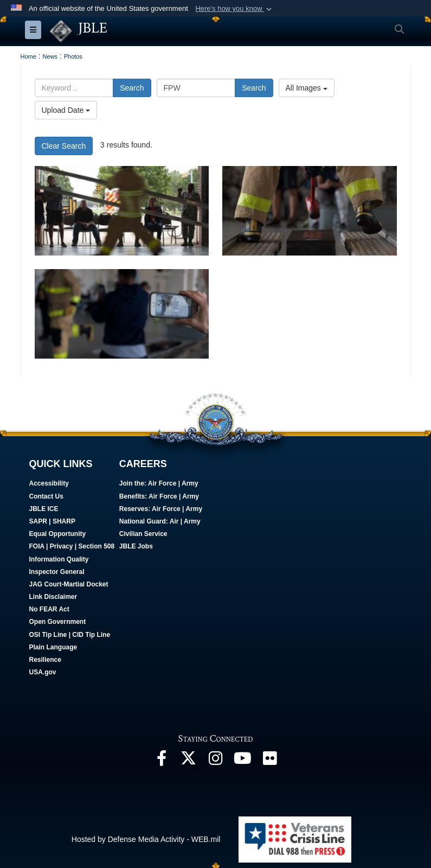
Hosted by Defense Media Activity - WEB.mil (146, 839)
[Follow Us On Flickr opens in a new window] (270, 761)
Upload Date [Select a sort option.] (66, 110)
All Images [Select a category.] (307, 88)
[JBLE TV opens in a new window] (243, 761)
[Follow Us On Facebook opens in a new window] (162, 761)
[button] (234, 9)
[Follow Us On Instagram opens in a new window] (216, 761)
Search (132, 88)
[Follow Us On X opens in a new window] (189, 761)
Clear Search (64, 145)
